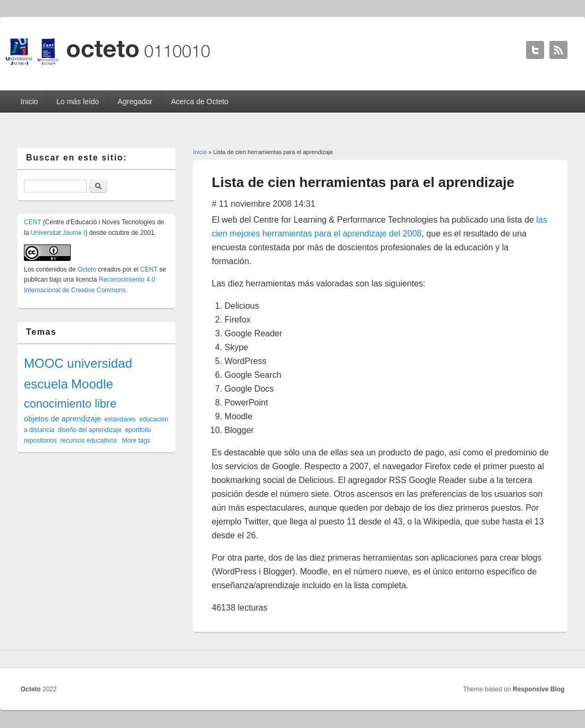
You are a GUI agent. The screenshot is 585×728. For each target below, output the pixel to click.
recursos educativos (88, 441)
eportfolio (138, 430)
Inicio (29, 101)
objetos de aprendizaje (62, 419)
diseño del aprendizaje (90, 430)
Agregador (135, 101)
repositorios (40, 441)
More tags (136, 441)
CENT (32, 222)
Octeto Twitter (535, 50)
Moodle (92, 384)
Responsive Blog (539, 689)
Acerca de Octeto (200, 101)
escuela (46, 384)
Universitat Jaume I (58, 233)
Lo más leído (78, 101)
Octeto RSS (558, 50)
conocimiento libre (70, 404)
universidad (100, 363)
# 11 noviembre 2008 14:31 (264, 204)
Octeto (87, 269)
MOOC (44, 363)
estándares (120, 419)
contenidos (52, 269)
